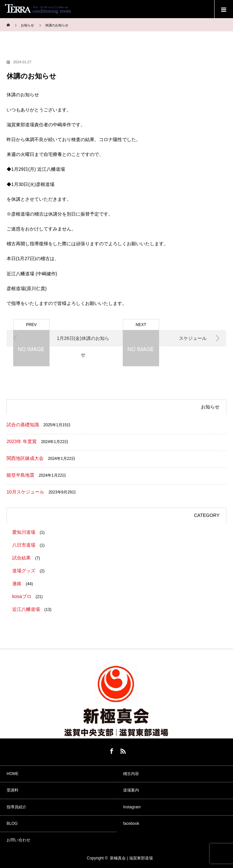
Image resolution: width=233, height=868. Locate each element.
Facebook (111, 750)
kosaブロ (22, 596)
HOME (13, 774)
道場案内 (131, 790)
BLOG (12, 823)
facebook (131, 823)
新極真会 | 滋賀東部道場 (131, 858)
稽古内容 (131, 774)
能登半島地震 (20, 475)
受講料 (13, 790)
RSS (122, 750)
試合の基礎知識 (23, 425)
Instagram (132, 807)
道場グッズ (24, 571)
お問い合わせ (18, 840)
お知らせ (27, 25)
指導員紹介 (17, 807)
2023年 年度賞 (22, 441)
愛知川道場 (24, 532)
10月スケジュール (25, 492)
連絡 (17, 584)
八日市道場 (24, 545)
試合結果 (21, 558)
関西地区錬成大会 (25, 458)
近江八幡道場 (26, 609)
